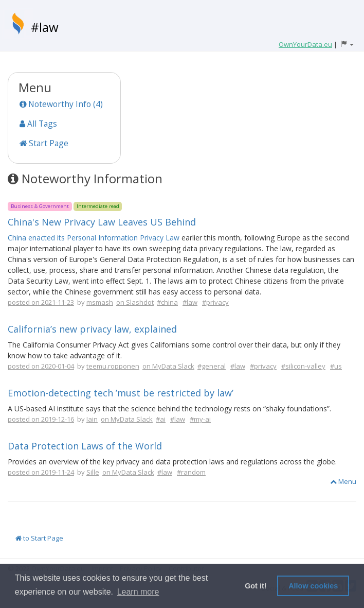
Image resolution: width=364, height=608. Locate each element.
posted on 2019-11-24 (41, 472)
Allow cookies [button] (313, 586)
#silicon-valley (303, 366)
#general (212, 366)
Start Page (44, 143)
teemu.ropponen (113, 366)
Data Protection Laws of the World (85, 446)
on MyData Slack (168, 366)
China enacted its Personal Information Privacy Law (94, 238)
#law (45, 27)
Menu (343, 481)
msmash (100, 302)
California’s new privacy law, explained (92, 329)
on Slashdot (135, 302)
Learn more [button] (138, 592)
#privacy (215, 302)
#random (191, 472)
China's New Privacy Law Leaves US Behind (102, 222)
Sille (93, 472)
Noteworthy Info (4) (61, 104)
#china (167, 302)
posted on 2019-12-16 (41, 419)
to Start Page (39, 538)
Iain (92, 419)
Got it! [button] (256, 586)
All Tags (38, 124)
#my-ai (200, 419)
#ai (161, 419)
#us (336, 366)
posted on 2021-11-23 (41, 302)
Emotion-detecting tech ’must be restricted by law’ (121, 393)
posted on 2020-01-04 (41, 366)
